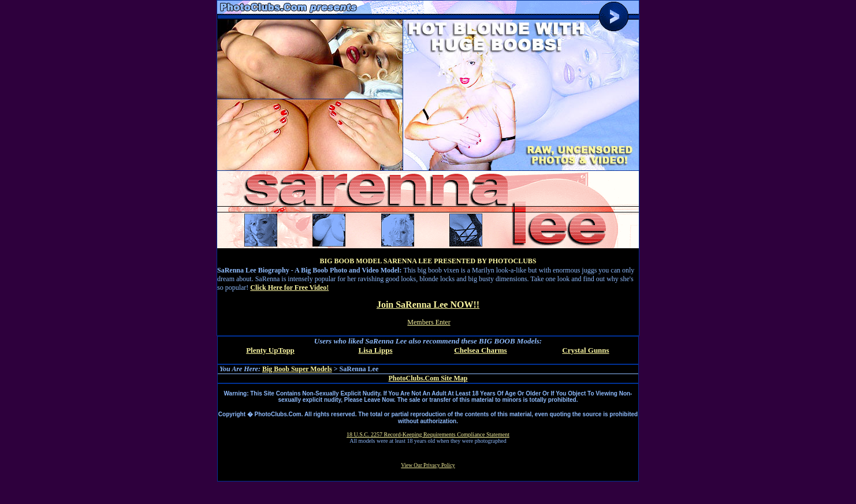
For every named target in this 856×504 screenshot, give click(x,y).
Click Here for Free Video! (289, 288)
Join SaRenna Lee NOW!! (428, 305)
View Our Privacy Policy (428, 465)
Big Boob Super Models (297, 369)
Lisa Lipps (376, 350)
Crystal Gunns (585, 350)
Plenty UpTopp (270, 350)
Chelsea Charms (480, 350)
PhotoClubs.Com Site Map (428, 378)
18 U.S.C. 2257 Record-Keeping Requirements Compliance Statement (428, 434)
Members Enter (429, 322)
